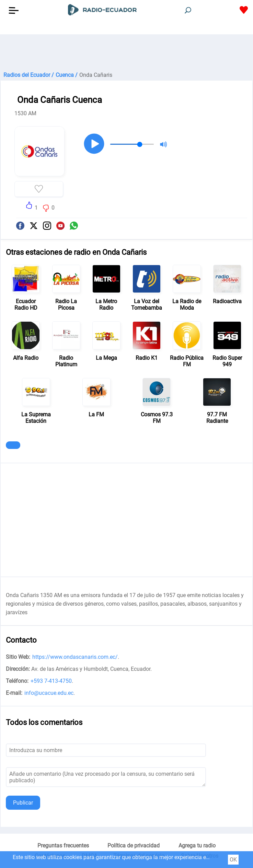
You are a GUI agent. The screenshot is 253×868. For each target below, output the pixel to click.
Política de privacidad (134, 846)
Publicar (23, 803)
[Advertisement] (126, 51)
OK (233, 860)
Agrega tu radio (197, 846)
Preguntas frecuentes (63, 846)
